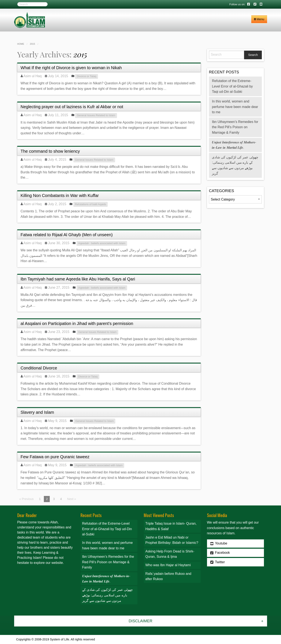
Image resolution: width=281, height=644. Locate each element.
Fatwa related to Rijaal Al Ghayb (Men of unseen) (67, 235)
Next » (72, 499)
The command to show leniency (50, 151)
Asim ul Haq (32, 76)
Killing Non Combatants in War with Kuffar (60, 195)
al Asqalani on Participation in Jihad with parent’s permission (77, 323)
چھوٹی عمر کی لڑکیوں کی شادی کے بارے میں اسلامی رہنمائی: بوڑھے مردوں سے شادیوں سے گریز (108, 595)
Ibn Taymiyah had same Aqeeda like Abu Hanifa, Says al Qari (78, 279)
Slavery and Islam (37, 412)
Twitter (218, 562)
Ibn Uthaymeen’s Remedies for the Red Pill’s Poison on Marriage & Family (235, 127)
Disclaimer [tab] (140, 621)
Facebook (220, 553)
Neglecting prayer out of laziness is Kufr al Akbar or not (72, 107)
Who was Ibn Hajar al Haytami (168, 565)
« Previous (27, 499)
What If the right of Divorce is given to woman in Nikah (71, 68)
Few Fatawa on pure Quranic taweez (55, 457)
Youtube (219, 543)
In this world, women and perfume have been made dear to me (235, 107)
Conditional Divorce (39, 368)
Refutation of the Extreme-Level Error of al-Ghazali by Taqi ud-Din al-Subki (232, 86)
